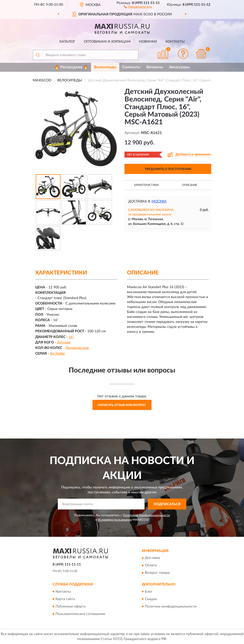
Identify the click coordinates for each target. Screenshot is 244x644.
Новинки (148, 42)
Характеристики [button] (146, 185)
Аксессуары (179, 67)
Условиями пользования (115, 520)
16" (71, 337)
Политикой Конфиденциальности (146, 515)
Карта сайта (65, 599)
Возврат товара (157, 573)
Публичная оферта (71, 607)
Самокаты (131, 67)
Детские (64, 342)
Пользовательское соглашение (80, 614)
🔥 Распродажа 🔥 (71, 67)
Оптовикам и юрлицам (107, 42)
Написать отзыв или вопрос (122, 405)
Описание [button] (190, 185)
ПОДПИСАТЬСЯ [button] (167, 504)
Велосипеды (105, 67)
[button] (138, 6)
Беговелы (155, 67)
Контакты (175, 42)
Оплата (151, 566)
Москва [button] (159, 202)
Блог (149, 592)
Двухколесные (77, 348)
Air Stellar (58, 354)
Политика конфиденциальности (171, 607)
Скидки (151, 599)
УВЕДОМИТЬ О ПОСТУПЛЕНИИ (168, 169)
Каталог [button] (67, 42)
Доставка (152, 558)
